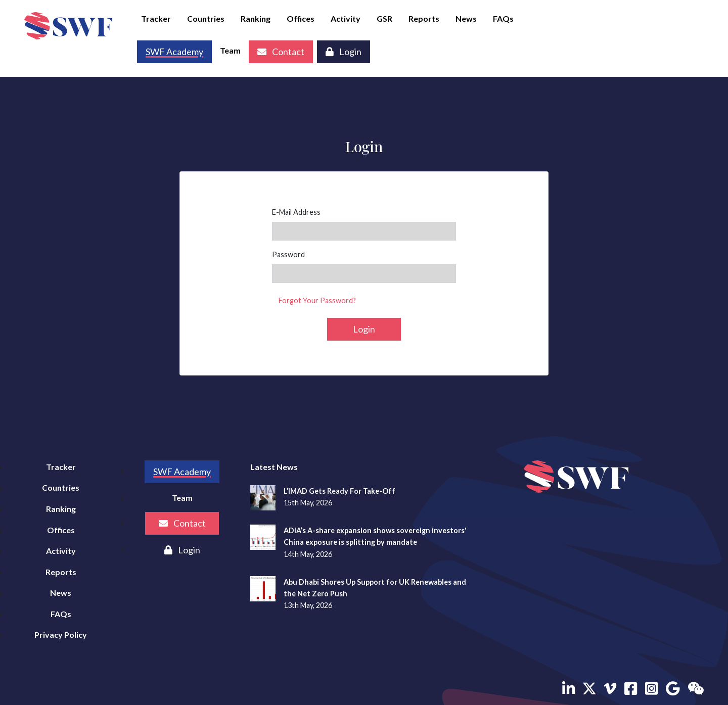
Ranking (256, 18)
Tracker (156, 18)
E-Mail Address (296, 212)
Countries (206, 18)
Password (288, 254)
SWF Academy (182, 472)
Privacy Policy (61, 634)
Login (344, 52)
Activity (346, 18)
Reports (424, 18)
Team (230, 50)
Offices (301, 18)
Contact (281, 52)
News (466, 18)
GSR (384, 18)
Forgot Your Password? (317, 300)
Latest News (274, 467)
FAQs (503, 18)
